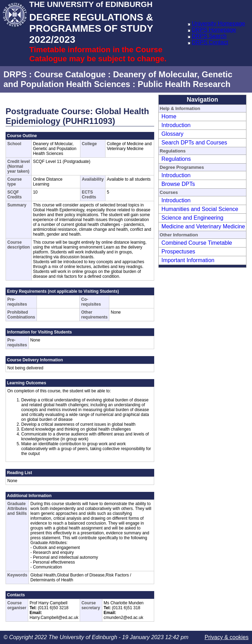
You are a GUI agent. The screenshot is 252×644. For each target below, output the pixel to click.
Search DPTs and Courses (194, 143)
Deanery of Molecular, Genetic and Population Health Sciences (118, 79)
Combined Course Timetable (197, 243)
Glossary (172, 134)
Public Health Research (184, 84)
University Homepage (218, 23)
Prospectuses (178, 252)
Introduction (176, 125)
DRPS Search (209, 36)
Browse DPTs (178, 184)
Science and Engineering (192, 218)
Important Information (188, 260)
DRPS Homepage (214, 30)
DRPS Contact (210, 42)
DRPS (15, 74)
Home (169, 116)
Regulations (176, 159)
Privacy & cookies (227, 637)
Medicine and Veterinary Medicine (203, 226)
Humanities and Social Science (200, 209)
